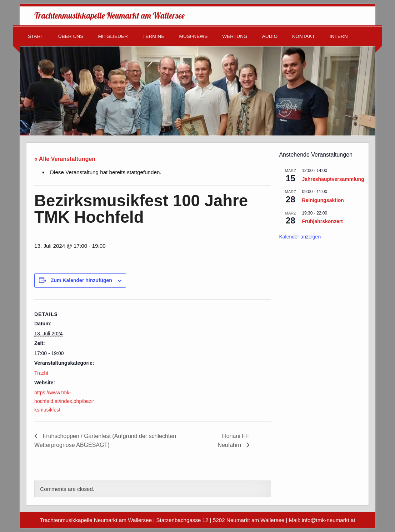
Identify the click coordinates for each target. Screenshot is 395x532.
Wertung (235, 36)
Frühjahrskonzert (322, 221)
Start (36, 36)
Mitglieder (113, 36)
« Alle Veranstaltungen (65, 159)
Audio (270, 36)
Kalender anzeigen (300, 237)
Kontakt (304, 36)
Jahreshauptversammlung (333, 179)
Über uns (71, 36)
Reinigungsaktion (323, 200)
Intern (339, 36)
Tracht (41, 373)
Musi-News (194, 36)
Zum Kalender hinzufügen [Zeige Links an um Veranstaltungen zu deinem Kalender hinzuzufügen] (81, 280)
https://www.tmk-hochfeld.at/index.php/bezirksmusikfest (64, 401)
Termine (154, 36)
